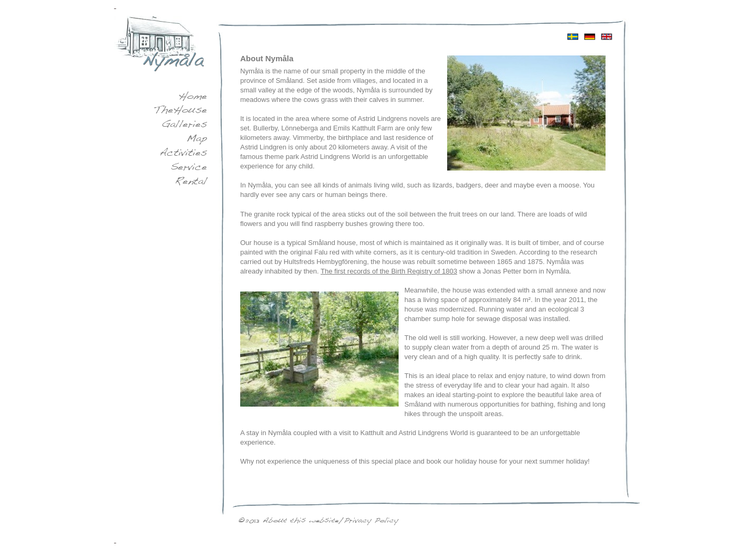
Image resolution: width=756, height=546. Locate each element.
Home (193, 97)
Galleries (184, 125)
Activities (183, 154)
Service (189, 168)
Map (197, 139)
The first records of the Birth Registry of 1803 (389, 271)
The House (180, 111)
